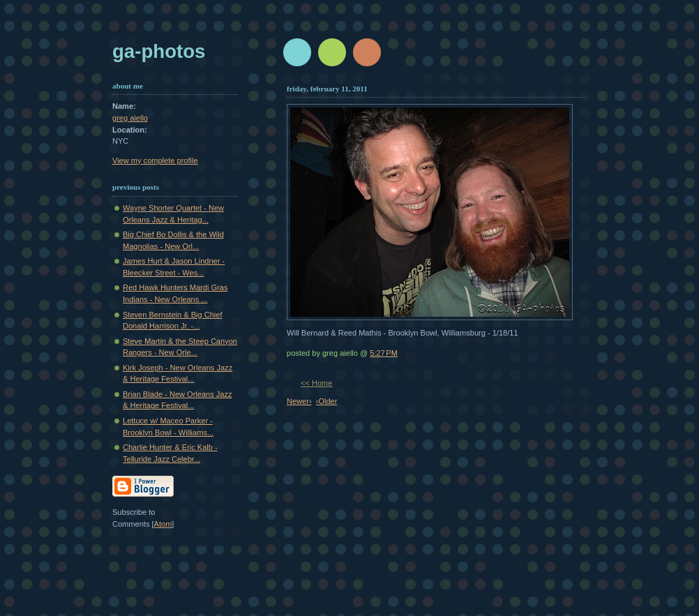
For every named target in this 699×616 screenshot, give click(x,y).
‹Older (327, 401)
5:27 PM (384, 353)
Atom (163, 524)
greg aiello (130, 118)
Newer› (299, 401)
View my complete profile (155, 160)
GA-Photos (159, 51)
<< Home (316, 383)
